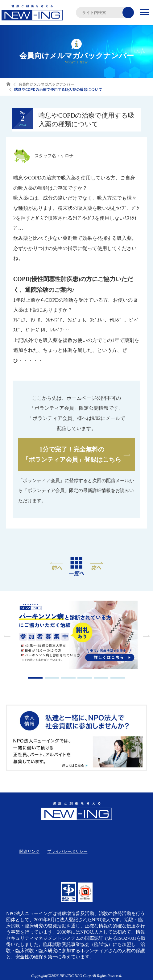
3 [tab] (68, 678)
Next (145, 636)
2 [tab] (52, 678)
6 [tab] (118, 678)
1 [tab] (35, 678)
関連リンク (29, 851)
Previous (8, 636)
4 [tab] (85, 678)
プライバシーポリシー (67, 851)
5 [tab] (101, 678)
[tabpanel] (76, 636)
